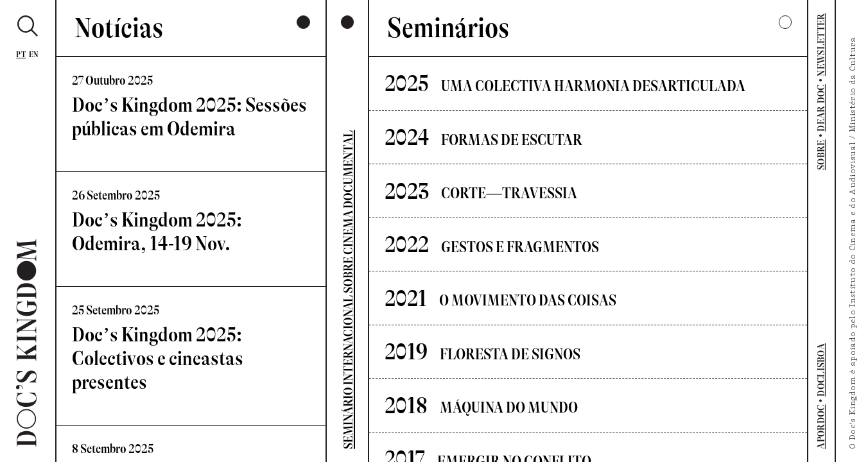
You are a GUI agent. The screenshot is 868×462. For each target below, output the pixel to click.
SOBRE (821, 155)
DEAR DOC (821, 108)
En (34, 54)
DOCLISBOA (821, 370)
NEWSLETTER (821, 44)
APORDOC (821, 426)
